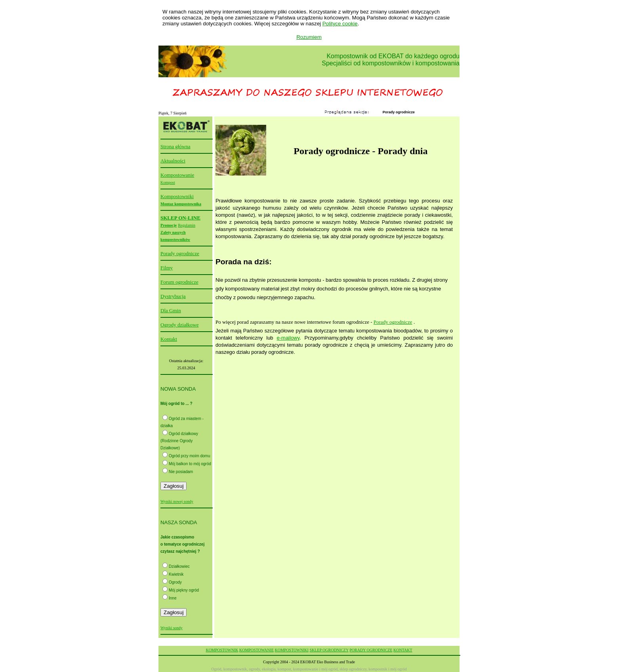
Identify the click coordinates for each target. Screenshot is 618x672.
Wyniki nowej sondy (177, 501)
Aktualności (173, 161)
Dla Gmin (171, 310)
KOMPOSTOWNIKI (292, 650)
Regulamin (187, 225)
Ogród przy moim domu (189, 456)
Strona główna (175, 146)
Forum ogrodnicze (179, 282)
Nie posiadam (181, 472)
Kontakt (169, 339)
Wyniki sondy (172, 628)
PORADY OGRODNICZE (371, 650)
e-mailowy (288, 338)
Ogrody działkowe (179, 325)
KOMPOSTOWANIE (257, 650)
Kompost (168, 182)
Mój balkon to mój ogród (190, 464)
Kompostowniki (177, 196)
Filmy (167, 268)
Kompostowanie (177, 175)
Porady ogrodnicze (180, 253)
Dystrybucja (173, 296)
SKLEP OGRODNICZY (329, 650)
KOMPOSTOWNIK (222, 650)
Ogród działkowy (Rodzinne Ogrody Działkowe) (179, 441)
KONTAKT (403, 650)
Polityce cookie (340, 24)
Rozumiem (309, 37)
